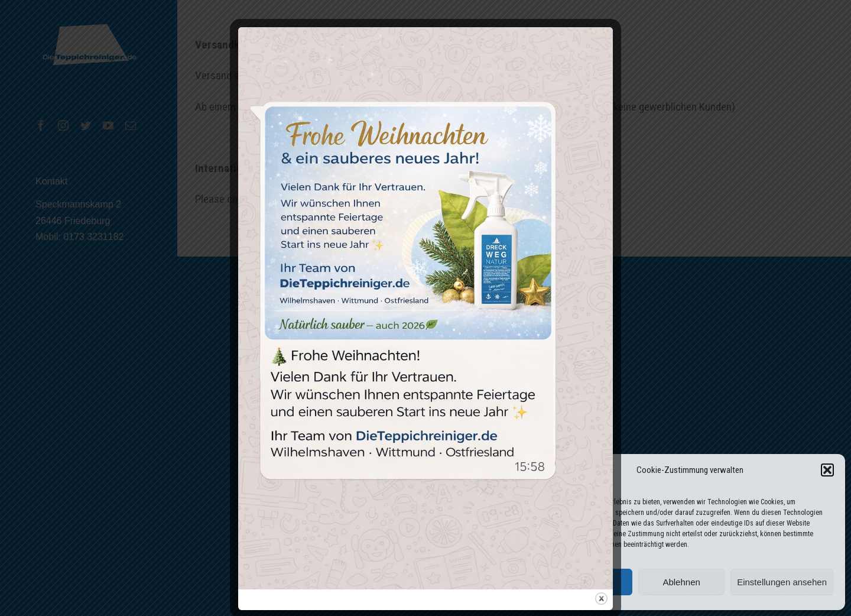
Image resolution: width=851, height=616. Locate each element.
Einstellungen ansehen (782, 582)
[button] (827, 470)
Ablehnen (681, 582)
